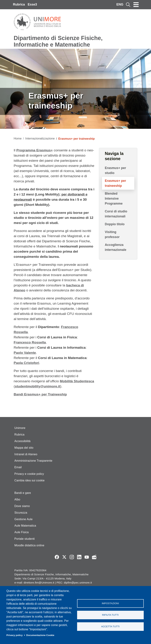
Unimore (20, 428)
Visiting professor (112, 234)
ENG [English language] (120, 4)
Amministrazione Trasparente (33, 461)
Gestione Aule (23, 519)
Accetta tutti (110, 626)
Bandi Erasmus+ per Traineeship (40, 394)
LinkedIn (79, 557)
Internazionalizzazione (40, 138)
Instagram (72, 557)
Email (18, 467)
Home (18, 138)
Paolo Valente (25, 353)
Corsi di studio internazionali (116, 214)
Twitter (64, 557)
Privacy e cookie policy (29, 474)
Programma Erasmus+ (35, 150)
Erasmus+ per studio (115, 170)
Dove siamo (22, 506)
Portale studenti (25, 539)
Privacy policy (14, 635)
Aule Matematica (25, 526)
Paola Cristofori (26, 363)
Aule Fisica (21, 532)
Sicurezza (21, 513)
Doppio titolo (115, 224)
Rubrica (19, 4)
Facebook (57, 557)
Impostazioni (110, 603)
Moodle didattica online (29, 545)
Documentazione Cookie (40, 635)
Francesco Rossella (30, 342)
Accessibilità (22, 441)
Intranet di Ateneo (26, 454)
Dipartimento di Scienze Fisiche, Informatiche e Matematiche (58, 41)
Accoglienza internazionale (116, 247)
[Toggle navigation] (136, 5)
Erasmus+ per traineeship (115, 183)
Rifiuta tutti (110, 615)
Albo (17, 499)
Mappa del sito (24, 448)
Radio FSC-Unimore (94, 557)
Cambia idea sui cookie (29, 480)
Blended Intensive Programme (114, 199)
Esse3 (32, 4)
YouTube (87, 557)
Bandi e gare (23, 493)
